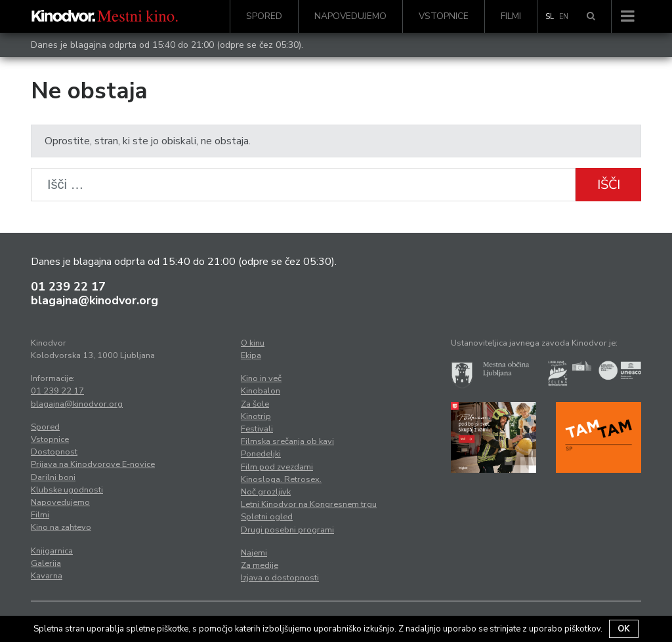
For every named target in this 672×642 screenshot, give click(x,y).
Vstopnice (444, 16)
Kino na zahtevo (61, 527)
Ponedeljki (261, 454)
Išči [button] (609, 185)
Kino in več (261, 378)
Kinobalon (261, 391)
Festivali (257, 429)
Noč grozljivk (266, 492)
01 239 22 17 (68, 287)
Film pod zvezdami (277, 467)
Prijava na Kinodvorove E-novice (93, 464)
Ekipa (251, 355)
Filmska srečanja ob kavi (287, 441)
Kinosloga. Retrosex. (281, 479)
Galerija (46, 563)
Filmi (511, 16)
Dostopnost (54, 452)
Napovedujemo (350, 16)
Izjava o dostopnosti (280, 578)
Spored (264, 16)
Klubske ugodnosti (67, 490)
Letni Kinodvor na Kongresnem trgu (309, 504)
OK (624, 629)
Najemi (254, 553)
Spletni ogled (267, 517)
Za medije (260, 565)
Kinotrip (256, 416)
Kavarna (47, 576)
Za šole (255, 404)
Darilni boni (53, 477)
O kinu (253, 343)
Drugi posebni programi (287, 530)
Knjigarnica (52, 551)
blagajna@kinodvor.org (94, 300)
